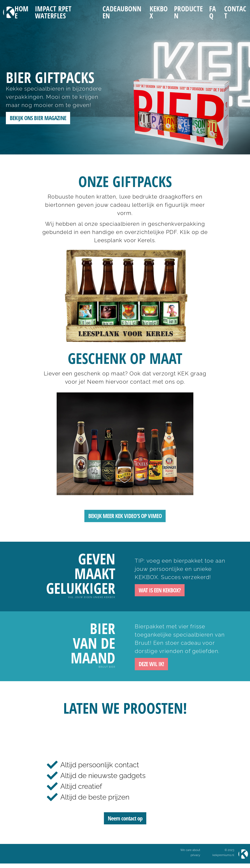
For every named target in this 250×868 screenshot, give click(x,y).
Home (22, 12)
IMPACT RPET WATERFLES (53, 12)
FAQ (212, 12)
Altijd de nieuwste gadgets (103, 778)
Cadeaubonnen (122, 12)
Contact (235, 12)
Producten (188, 12)
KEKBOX (159, 12)
